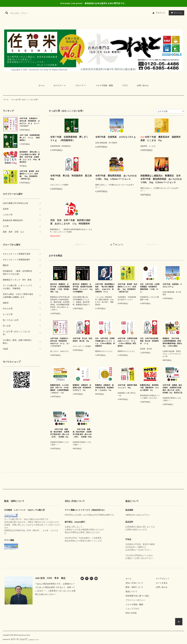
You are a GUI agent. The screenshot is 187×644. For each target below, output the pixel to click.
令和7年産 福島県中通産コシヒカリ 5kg (127, 386)
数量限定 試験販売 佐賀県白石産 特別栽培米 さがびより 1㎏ (83, 388)
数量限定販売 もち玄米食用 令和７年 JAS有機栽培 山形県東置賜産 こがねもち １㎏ (60, 389)
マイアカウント (163, 579)
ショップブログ (132, 609)
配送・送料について (134, 587)
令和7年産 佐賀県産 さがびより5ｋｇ (116, 137)
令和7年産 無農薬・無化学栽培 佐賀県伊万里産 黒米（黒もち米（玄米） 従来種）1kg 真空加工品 (172, 389)
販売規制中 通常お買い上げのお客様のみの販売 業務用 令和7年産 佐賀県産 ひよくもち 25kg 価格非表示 (30, 157)
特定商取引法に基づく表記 (137, 596)
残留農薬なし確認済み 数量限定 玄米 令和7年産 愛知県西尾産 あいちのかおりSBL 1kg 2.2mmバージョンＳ (162, 179)
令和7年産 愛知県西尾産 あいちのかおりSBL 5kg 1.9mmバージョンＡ (116, 177)
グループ (81, 85)
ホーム (41, 85)
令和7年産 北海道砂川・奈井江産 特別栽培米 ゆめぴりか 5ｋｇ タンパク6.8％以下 (30, 122)
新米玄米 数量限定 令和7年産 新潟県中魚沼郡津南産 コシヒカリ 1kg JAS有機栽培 (83, 288)
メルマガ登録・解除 (104, 85)
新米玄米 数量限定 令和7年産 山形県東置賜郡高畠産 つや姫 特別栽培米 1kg (60, 288)
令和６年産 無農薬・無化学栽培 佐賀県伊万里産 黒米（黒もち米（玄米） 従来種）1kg (60, 433)
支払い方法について (134, 583)
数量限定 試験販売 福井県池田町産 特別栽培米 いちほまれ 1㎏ (104, 388)
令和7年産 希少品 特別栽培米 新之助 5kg (71, 177)
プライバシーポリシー (135, 600)
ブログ (125, 85)
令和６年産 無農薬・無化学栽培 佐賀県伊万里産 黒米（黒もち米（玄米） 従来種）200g (82, 433)
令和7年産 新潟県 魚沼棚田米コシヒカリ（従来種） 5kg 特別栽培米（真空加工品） (29, 175)
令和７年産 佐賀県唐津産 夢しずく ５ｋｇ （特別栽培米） (30, 138)
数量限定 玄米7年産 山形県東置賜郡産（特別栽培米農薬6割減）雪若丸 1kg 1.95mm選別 (172, 342)
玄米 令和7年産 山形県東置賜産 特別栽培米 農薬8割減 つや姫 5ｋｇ (150, 288)
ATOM (134, 613)
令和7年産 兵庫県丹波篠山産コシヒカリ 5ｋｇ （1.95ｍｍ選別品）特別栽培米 (127, 342)
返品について (131, 591)
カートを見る (162, 583)
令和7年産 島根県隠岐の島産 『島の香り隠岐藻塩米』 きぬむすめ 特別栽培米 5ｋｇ (105, 288)
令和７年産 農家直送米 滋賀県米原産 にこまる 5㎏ (160, 139)
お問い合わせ (143, 85)
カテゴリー (60, 85)
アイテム (176, 13)
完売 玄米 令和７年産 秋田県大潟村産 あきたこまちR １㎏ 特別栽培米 (71, 222)
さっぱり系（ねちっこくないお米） (26, 100)
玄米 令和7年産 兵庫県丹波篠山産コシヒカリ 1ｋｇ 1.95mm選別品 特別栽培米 (105, 342)
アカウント (160, 13)
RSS (128, 613)
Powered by (21, 639)
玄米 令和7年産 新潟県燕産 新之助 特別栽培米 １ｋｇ (149, 341)
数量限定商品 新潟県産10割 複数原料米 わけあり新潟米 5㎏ (149, 388)
